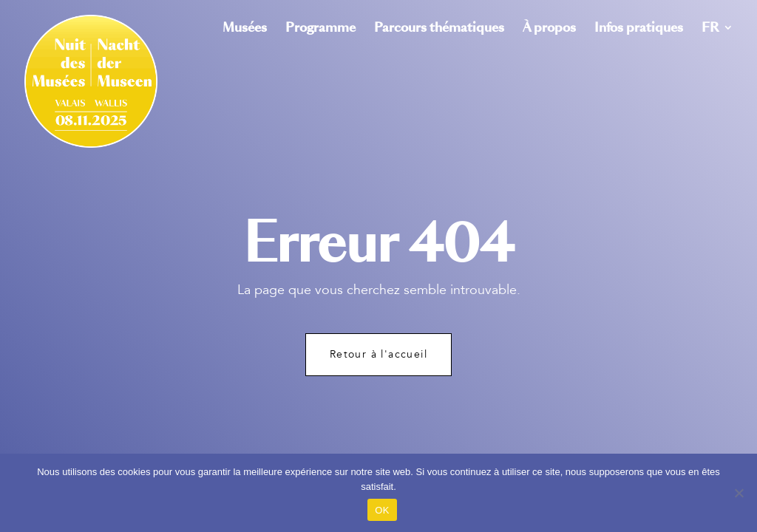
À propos (549, 29)
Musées (245, 29)
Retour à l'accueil (378, 354)
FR (710, 29)
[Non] (739, 493)
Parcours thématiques (439, 29)
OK (382, 510)
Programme (320, 29)
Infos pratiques (639, 29)
